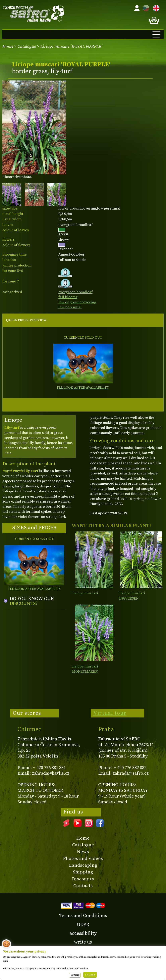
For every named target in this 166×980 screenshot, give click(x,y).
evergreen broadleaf (76, 292)
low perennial (70, 307)
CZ (145, 7)
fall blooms (68, 297)
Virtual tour (110, 713)
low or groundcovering (77, 302)
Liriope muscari (85, 593)
